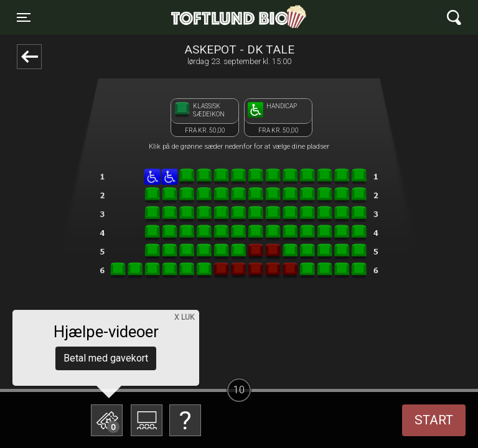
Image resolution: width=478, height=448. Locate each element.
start (434, 420)
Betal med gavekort (106, 358)
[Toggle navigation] (24, 17)
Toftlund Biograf (196, 17)
